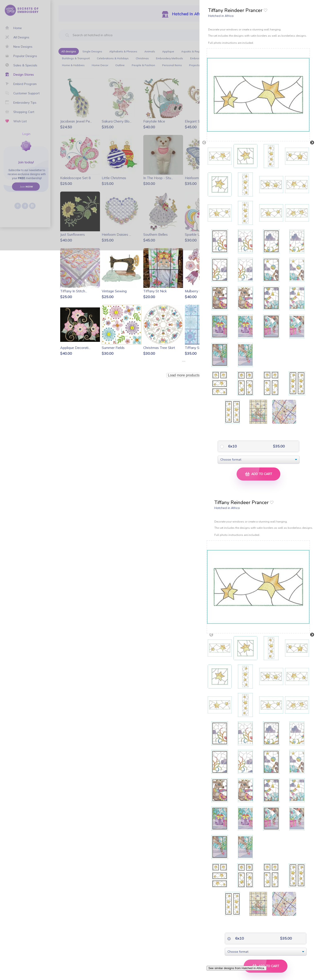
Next (312, 143)
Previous (204, 143)
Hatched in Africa (221, 16)
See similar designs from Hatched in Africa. (237, 968)
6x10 (232, 446)
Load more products (184, 375)
